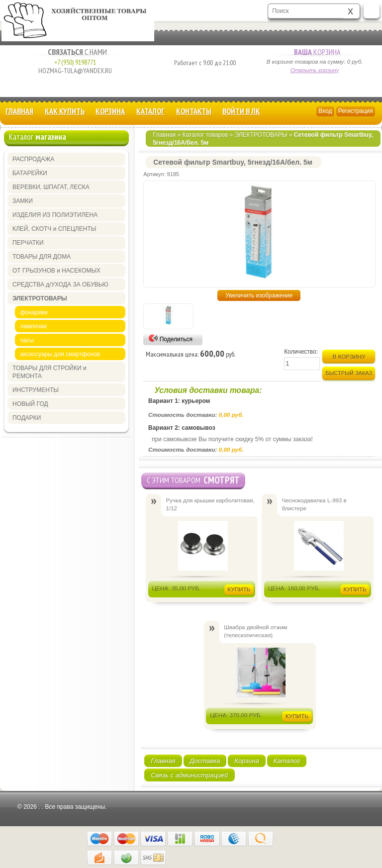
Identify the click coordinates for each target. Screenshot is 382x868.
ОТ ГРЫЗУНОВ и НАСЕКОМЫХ (56, 271)
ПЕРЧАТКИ (28, 243)
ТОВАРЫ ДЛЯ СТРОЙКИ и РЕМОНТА (49, 372)
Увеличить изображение (259, 295)
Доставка (205, 761)
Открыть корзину (315, 70)
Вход (325, 111)
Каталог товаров (205, 135)
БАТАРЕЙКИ (30, 173)
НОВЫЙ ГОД (30, 404)
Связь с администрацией (189, 775)
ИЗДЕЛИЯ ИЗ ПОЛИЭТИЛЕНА (55, 215)
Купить (239, 589)
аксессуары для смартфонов (60, 354)
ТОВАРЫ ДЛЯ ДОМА (42, 257)
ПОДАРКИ (27, 418)
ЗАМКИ (23, 201)
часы (27, 340)
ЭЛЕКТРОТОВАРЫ (261, 135)
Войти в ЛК (241, 111)
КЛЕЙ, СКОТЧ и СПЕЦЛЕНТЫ (54, 229)
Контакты (194, 111)
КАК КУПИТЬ (65, 111)
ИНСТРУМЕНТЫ (36, 390)
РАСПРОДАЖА (33, 159)
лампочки (33, 326)
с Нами (75, 52)
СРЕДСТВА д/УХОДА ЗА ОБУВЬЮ (60, 285)
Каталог (150, 111)
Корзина (315, 52)
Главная (19, 111)
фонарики (34, 312)
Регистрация (356, 111)
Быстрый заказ (349, 373)
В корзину (349, 356)
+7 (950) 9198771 (75, 62)
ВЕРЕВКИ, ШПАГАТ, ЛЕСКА (51, 187)
